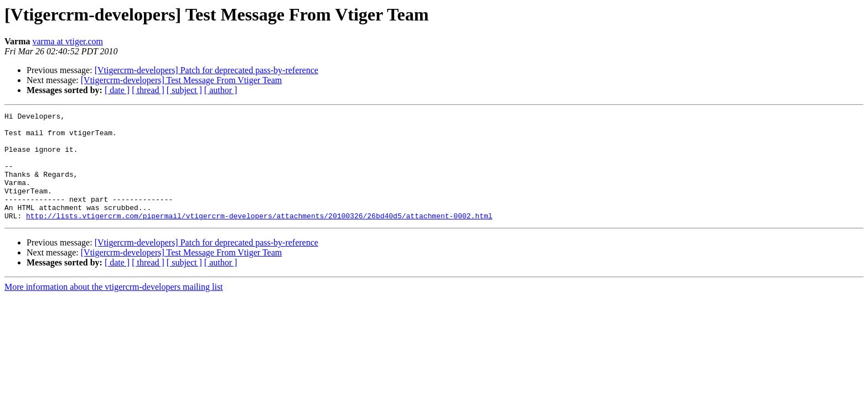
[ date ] (117, 90)
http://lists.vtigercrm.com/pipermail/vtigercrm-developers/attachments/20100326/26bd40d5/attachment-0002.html (259, 237)
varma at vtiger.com (68, 41)
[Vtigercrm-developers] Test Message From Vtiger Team (181, 80)
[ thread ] (148, 90)
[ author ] (221, 90)
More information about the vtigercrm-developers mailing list (114, 308)
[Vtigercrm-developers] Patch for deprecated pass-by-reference (206, 70)
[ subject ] (184, 90)
